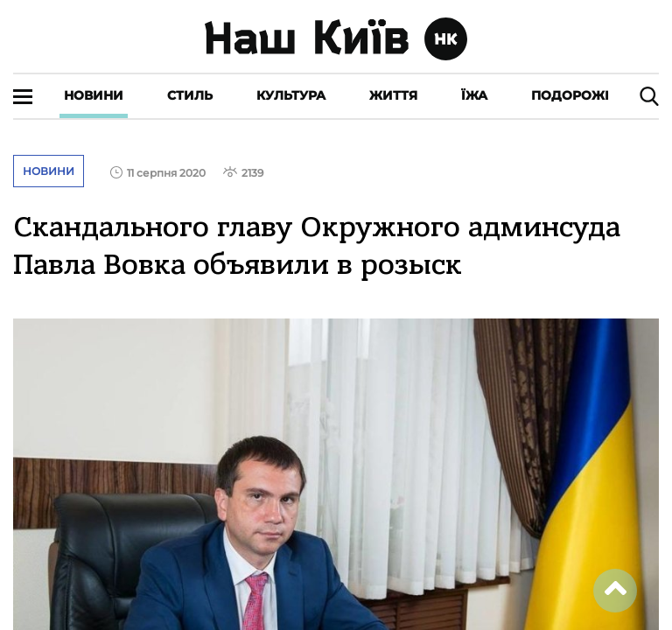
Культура (291, 95)
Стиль (190, 95)
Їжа (474, 95)
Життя (393, 95)
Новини (94, 95)
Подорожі (570, 95)
